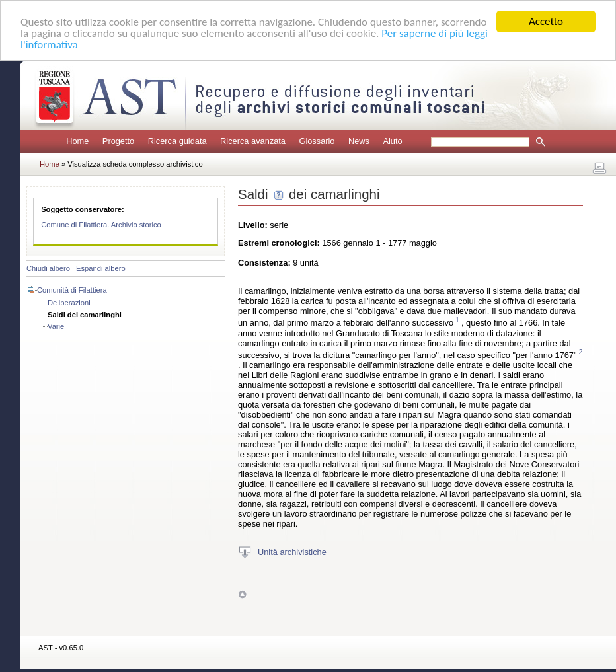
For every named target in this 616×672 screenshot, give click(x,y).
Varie (56, 326)
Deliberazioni (69, 303)
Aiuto (392, 141)
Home (77, 141)
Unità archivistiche (292, 552)
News (359, 141)
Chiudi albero (48, 268)
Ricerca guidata (177, 141)
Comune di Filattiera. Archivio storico (101, 225)
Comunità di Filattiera (72, 290)
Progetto (118, 141)
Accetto (546, 21)
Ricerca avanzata (253, 141)
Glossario (317, 141)
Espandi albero (101, 268)
